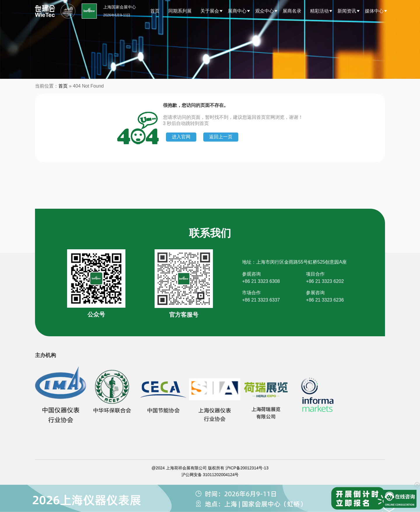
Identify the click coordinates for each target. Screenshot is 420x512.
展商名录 (292, 11)
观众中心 (265, 11)
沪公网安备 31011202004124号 (210, 475)
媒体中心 (374, 11)
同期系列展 (180, 11)
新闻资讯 (347, 11)
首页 (155, 11)
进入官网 (181, 137)
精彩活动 (319, 11)
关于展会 (210, 11)
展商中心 (237, 11)
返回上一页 (221, 137)
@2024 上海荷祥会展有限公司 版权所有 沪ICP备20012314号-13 (210, 468)
